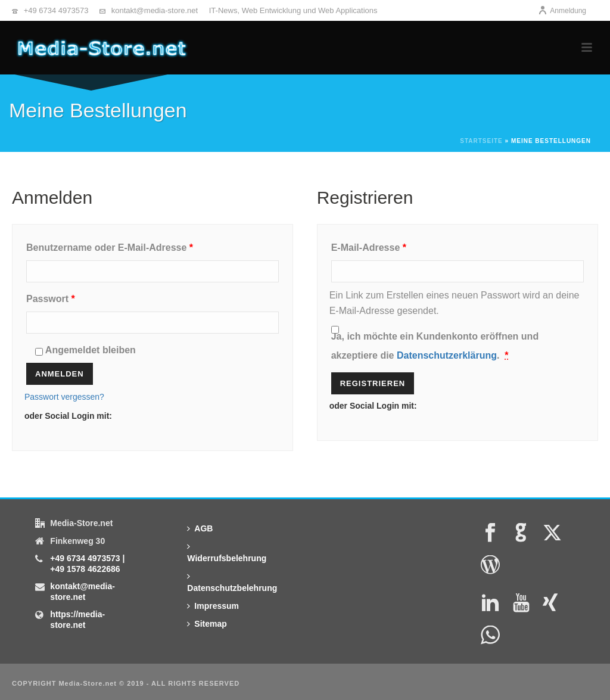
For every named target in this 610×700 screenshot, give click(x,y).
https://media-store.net (77, 620)
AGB (200, 528)
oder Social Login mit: (68, 416)
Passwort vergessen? (64, 397)
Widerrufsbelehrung (227, 553)
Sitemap (207, 624)
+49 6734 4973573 (56, 10)
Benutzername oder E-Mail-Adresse (136, 245)
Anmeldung (562, 11)
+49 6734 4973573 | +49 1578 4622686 (87, 564)
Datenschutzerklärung (447, 355)
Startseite (481, 141)
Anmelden (60, 374)
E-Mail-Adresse (396, 245)
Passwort (77, 297)
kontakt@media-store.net (155, 10)
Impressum (213, 606)
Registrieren (373, 383)
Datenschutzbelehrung (232, 582)
